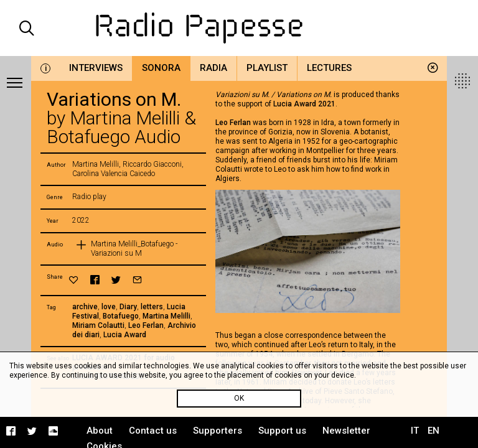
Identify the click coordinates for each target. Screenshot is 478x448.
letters (152, 307)
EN (433, 431)
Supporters (218, 431)
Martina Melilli (166, 316)
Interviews (96, 68)
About (100, 431)
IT (415, 431)
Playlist (267, 68)
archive (85, 307)
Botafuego (121, 316)
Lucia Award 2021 (304, 104)
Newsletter (346, 431)
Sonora (161, 68)
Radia (213, 68)
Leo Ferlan (146, 325)
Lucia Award (125, 335)
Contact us (153, 431)
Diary (128, 307)
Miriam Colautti (98, 325)
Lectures (329, 68)
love (109, 307)
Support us (282, 431)
